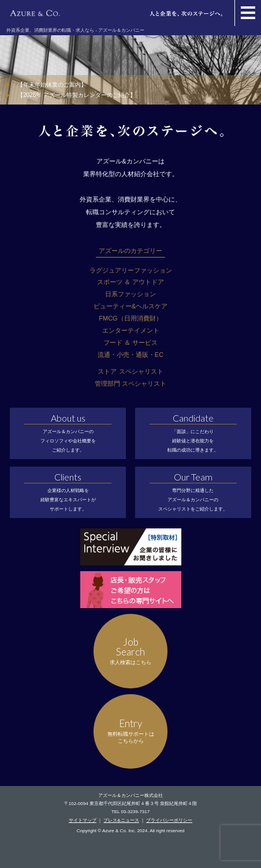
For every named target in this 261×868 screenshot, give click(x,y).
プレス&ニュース (121, 820)
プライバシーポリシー (169, 820)
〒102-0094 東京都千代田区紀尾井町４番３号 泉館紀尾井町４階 (130, 804)
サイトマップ (83, 820)
